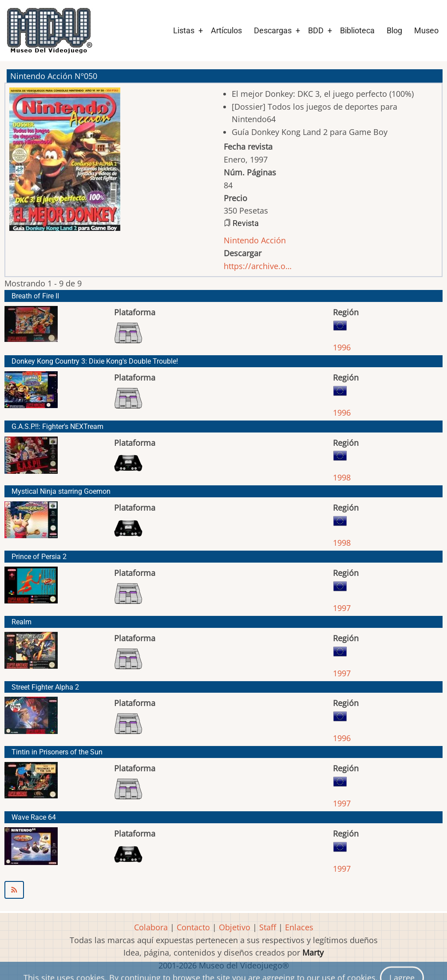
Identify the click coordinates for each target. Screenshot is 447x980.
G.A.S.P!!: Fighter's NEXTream (57, 427)
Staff (268, 927)
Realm (22, 622)
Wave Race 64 (34, 817)
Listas (184, 30)
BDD (316, 30)
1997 (342, 608)
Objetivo (235, 927)
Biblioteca (357, 30)
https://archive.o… (258, 266)
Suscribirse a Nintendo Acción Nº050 (223, 890)
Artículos (226, 30)
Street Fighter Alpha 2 (45, 687)
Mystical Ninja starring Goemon (61, 491)
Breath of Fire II (35, 296)
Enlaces (299, 927)
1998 (342, 477)
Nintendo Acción (255, 240)
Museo (426, 30)
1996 (342, 347)
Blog (394, 30)
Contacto (193, 927)
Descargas (273, 30)
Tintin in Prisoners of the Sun (57, 752)
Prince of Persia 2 (39, 557)
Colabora (151, 927)
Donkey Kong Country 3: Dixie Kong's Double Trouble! (95, 361)
